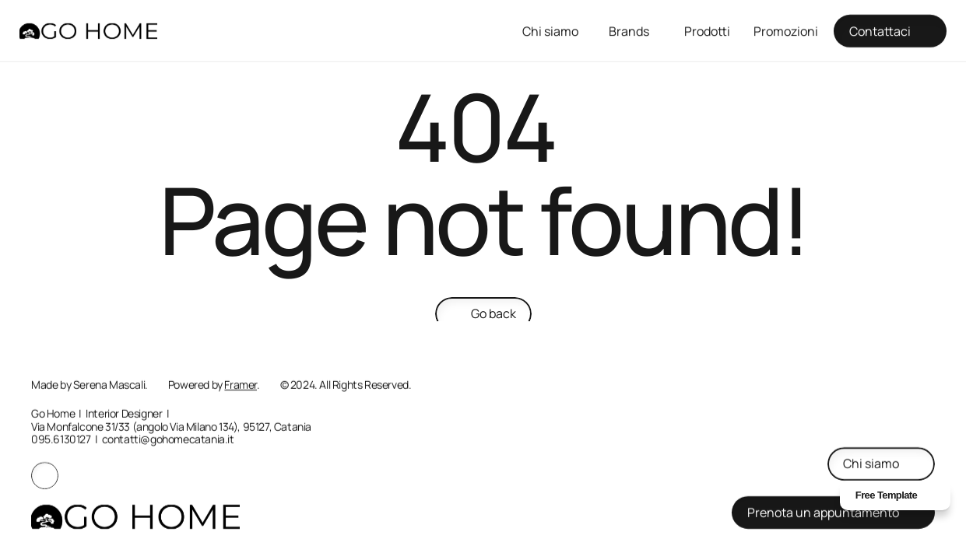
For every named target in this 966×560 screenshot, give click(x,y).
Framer (241, 385)
